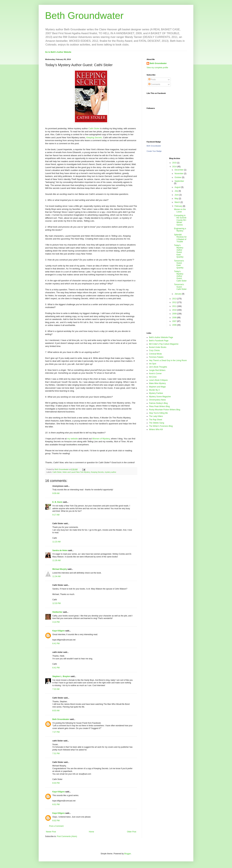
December (179, 170)
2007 (175, 321)
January (178, 294)
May (177, 199)
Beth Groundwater (84, 16)
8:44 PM (56, 783)
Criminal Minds (155, 354)
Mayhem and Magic (157, 387)
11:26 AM (56, 560)
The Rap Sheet (156, 420)
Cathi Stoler (94, 128)
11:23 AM (56, 542)
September (179, 181)
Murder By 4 (154, 390)
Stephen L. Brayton (61, 676)
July (176, 191)
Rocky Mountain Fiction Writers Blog (165, 410)
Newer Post (51, 832)
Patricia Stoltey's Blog (158, 403)
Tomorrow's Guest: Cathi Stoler (180, 287)
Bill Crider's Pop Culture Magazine (164, 344)
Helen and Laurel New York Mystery (76, 472)
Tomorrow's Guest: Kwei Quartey (179, 264)
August (178, 187)
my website (72, 439)
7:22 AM (56, 689)
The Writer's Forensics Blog (161, 426)
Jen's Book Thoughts (158, 367)
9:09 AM (56, 493)
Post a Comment (56, 826)
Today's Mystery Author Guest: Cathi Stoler (180, 276)
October (178, 177)
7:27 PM (56, 732)
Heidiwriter (57, 612)
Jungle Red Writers (157, 370)
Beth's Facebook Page (159, 341)
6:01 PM (56, 804)
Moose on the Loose (180, 210)
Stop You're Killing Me (158, 413)
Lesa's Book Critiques (158, 380)
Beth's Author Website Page (161, 337)
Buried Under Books (158, 347)
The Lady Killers (156, 416)
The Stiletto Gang (157, 423)
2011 (175, 306)
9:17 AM (56, 515)
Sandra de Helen (60, 550)
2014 (175, 167)
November (179, 174)
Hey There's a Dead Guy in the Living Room (168, 360)
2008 (175, 318)
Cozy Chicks (154, 350)
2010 (175, 310)
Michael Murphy (60, 569)
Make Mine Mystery (157, 383)
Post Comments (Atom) (67, 836)
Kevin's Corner (155, 374)
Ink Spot (153, 364)
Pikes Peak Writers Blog (159, 406)
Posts (152, 80)
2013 (175, 299)
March (177, 202)
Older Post (132, 832)
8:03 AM (56, 711)
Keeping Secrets (94, 137)
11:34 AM (56, 576)
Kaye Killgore (59, 631)
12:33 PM (56, 603)
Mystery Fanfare (156, 393)
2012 (175, 302)
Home (92, 832)
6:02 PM (56, 821)
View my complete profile (157, 68)
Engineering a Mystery (180, 230)
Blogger (128, 854)
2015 (175, 163)
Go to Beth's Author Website (58, 52)
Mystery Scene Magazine (160, 397)
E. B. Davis (57, 502)
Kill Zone (153, 377)
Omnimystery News (157, 400)
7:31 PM (56, 753)
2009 (175, 314)
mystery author (110, 472)
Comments (154, 84)
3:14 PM (56, 622)
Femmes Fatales (156, 357)
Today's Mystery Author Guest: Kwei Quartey (179, 251)
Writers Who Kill (156, 429)
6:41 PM (56, 644)
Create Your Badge (154, 151)
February (179, 206)
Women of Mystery (101, 439)
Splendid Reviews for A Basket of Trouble (180, 238)
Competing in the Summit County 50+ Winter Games (180, 220)
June (177, 195)
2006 (175, 325)
